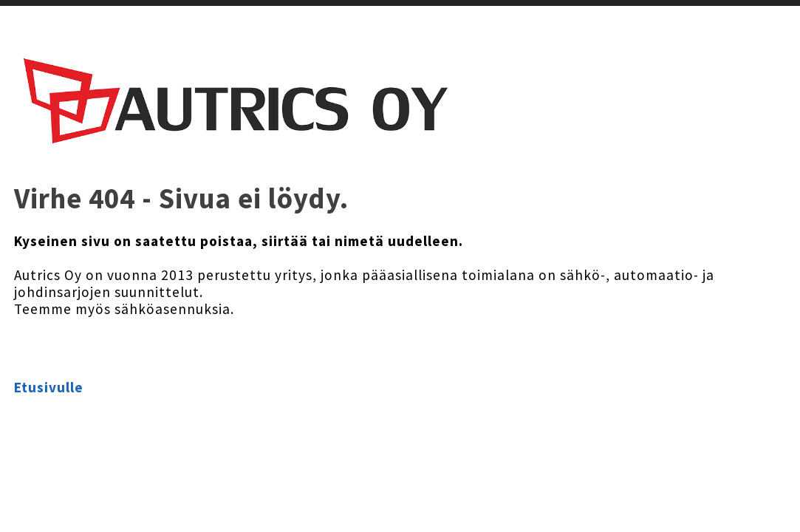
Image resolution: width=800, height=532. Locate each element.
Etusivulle (49, 387)
